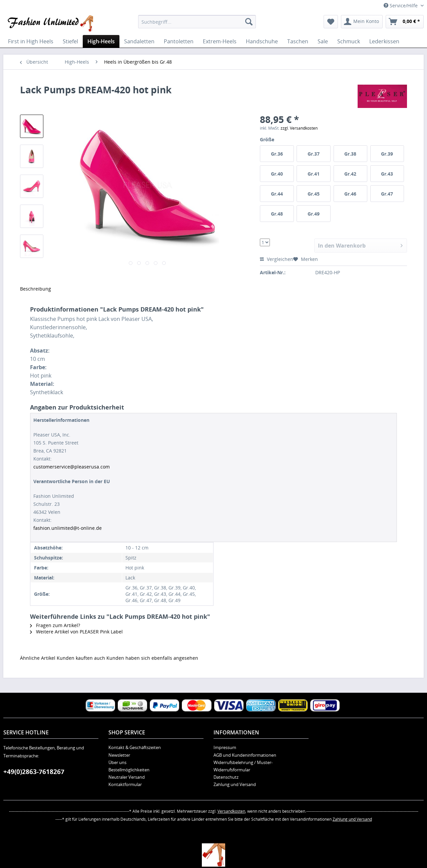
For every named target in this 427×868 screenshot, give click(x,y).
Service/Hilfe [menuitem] (401, 5)
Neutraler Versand (127, 777)
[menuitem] (197, 22)
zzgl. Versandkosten (299, 128)
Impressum (225, 747)
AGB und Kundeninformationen (245, 755)
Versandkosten (231, 811)
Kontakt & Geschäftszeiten (135, 747)
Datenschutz (226, 777)
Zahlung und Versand (235, 784)
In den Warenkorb (360, 245)
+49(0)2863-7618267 (34, 772)
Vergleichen (277, 259)
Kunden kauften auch (81, 658)
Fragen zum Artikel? (55, 625)
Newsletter (119, 755)
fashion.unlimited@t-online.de (68, 528)
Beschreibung (36, 289)
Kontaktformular (125, 784)
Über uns (117, 762)
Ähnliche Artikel (38, 658)
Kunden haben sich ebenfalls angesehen (152, 658)
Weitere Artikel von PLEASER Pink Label (76, 632)
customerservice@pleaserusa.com (72, 467)
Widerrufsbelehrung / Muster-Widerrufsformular (243, 766)
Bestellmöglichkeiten (129, 770)
